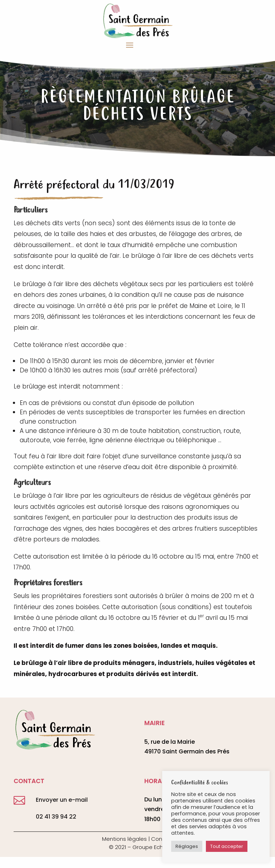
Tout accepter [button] (227, 846)
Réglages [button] (187, 846)
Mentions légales (124, 839)
